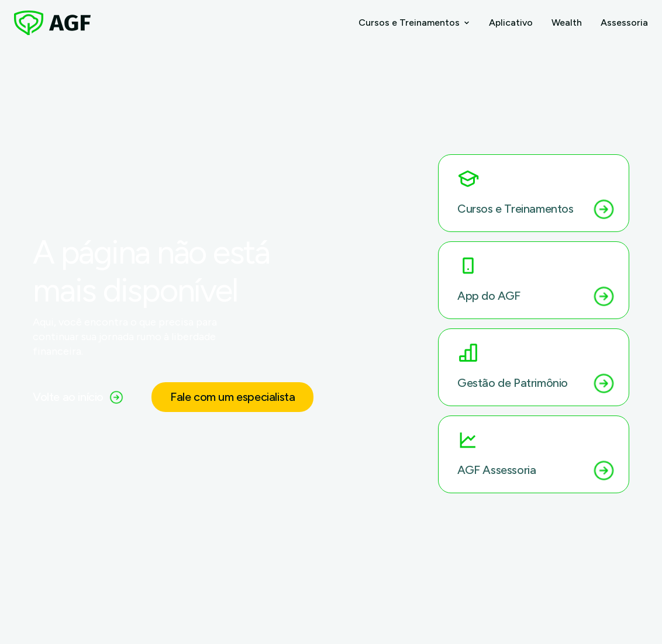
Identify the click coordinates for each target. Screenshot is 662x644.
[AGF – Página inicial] (52, 23)
